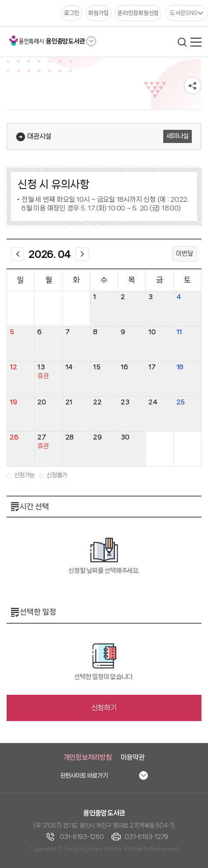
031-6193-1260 (82, 837)
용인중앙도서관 (65, 41)
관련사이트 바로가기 (84, 775)
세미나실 (178, 136)
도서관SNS (184, 13)
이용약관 (133, 757)
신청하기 (104, 708)
